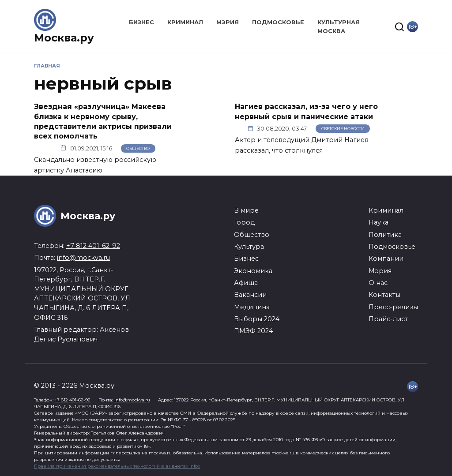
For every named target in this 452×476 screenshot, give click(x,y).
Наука (379, 222)
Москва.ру (64, 38)
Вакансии (250, 295)
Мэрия (228, 22)
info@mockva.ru (83, 258)
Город (244, 222)
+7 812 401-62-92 (93, 246)
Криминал (185, 22)
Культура (249, 247)
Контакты (384, 295)
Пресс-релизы (393, 307)
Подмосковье (278, 22)
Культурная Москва (339, 26)
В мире (246, 210)
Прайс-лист (388, 319)
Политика (385, 235)
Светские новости (343, 129)
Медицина (252, 307)
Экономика (253, 271)
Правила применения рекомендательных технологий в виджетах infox (117, 466)
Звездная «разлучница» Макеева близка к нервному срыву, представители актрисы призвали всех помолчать (103, 121)
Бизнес (141, 22)
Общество (138, 148)
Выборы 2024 (257, 319)
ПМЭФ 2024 (253, 331)
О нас (378, 283)
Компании (386, 259)
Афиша (246, 283)
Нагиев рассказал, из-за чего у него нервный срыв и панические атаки (306, 111)
